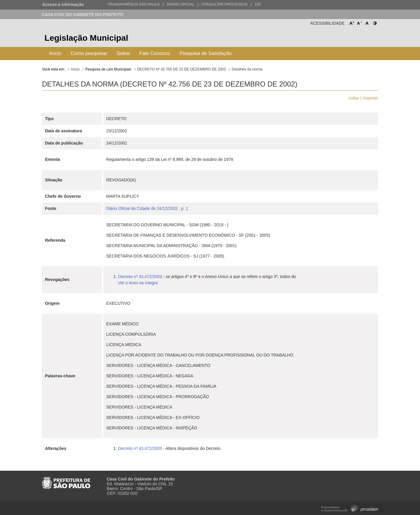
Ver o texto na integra (138, 283)
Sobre (123, 53)
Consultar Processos (225, 4)
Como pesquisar (89, 53)
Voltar (354, 98)
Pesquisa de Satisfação (205, 53)
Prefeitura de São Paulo (356, 39)
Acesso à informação (63, 4)
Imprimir (371, 98)
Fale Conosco (155, 53)
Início (55, 53)
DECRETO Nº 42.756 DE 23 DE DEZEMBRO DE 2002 (181, 69)
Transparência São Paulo (134, 4)
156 (258, 4)
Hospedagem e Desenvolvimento (350, 508)
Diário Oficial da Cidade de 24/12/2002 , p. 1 (147, 208)
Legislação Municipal (86, 38)
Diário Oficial (181, 4)
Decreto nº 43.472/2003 (141, 277)
